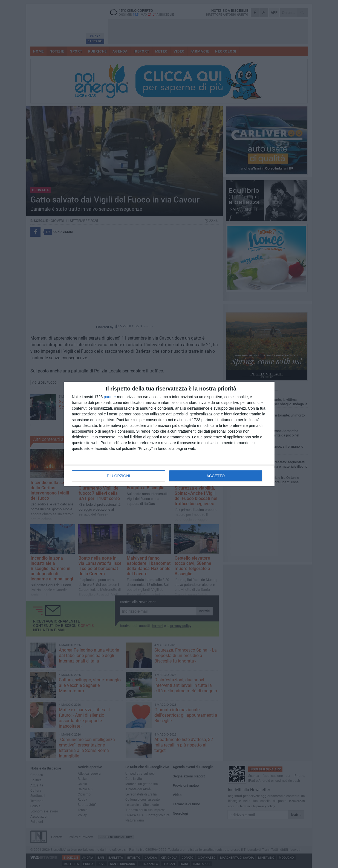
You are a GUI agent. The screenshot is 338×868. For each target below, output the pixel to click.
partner (110, 397)
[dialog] (169, 434)
